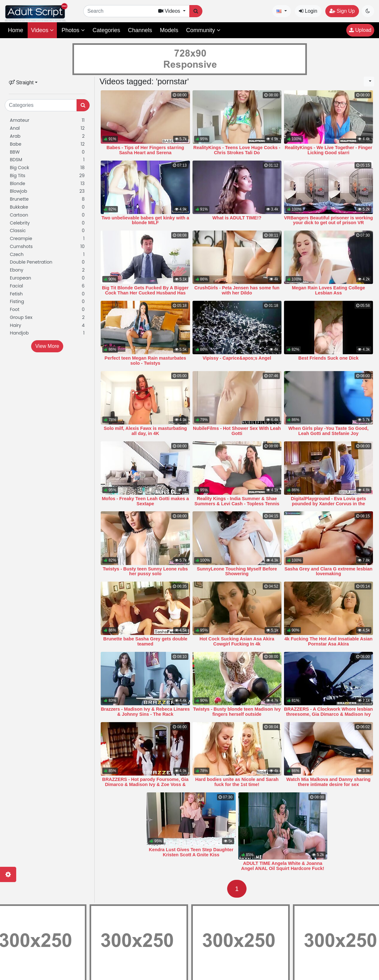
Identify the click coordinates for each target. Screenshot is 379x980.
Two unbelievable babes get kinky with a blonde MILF (146, 220)
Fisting (47, 302)
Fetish (47, 294)
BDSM (47, 160)
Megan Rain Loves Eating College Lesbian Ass (328, 290)
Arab (47, 136)
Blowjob (47, 191)
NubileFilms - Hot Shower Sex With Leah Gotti (237, 431)
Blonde (47, 184)
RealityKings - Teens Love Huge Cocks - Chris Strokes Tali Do (237, 150)
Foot (47, 310)
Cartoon (47, 215)
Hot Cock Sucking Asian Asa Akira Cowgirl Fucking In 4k (237, 641)
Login (308, 11)
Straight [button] (21, 83)
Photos (73, 30)
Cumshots (47, 247)
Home (16, 30)
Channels (140, 30)
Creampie (47, 239)
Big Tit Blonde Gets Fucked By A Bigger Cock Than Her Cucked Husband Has (145, 290)
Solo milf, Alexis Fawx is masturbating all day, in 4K (146, 431)
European (47, 278)
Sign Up (342, 11)
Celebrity (47, 223)
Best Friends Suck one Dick (328, 358)
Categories (106, 30)
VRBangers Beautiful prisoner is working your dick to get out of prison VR (328, 220)
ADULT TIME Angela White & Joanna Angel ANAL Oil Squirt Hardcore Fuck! (283, 866)
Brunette (47, 199)
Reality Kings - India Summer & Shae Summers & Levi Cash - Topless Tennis (237, 501)
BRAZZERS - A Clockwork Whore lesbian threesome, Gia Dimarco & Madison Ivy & (328, 714)
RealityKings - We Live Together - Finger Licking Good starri (328, 150)
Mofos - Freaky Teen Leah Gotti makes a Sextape (145, 501)
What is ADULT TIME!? (237, 218)
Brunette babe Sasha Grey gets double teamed (145, 641)
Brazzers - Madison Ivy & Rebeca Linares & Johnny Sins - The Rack (145, 712)
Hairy (47, 325)
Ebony (47, 270)
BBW (47, 152)
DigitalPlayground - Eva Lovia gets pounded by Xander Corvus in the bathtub (328, 504)
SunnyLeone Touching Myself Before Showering (237, 571)
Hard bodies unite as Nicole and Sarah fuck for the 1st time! (237, 782)
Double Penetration (47, 262)
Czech (47, 255)
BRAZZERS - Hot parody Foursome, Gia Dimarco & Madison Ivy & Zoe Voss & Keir (145, 784)
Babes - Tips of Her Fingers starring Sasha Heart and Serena (145, 150)
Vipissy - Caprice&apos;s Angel (237, 358)
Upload (360, 30)
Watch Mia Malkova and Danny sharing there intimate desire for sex (328, 782)
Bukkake (47, 207)
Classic (47, 231)
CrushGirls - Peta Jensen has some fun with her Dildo (237, 290)
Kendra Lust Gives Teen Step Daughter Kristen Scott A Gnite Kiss (191, 852)
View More (47, 346)
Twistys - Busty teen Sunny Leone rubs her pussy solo (146, 571)
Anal (47, 128)
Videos (42, 30)
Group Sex (47, 317)
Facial (47, 286)
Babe (47, 144)
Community (203, 30)
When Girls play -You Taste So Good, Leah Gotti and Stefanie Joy (328, 431)
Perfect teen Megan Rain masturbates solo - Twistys (145, 361)
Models (169, 30)
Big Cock (47, 168)
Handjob (47, 333)
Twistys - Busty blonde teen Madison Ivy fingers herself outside (237, 712)
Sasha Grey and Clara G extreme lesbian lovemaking (328, 571)
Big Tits (47, 176)
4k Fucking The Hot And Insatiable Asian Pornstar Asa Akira (328, 641)
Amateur (47, 120)
